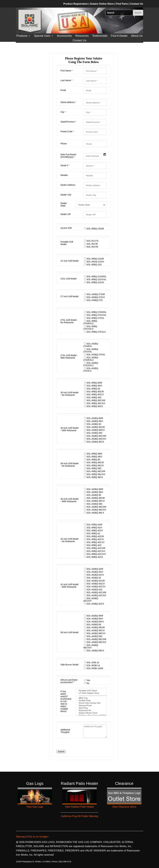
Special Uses (42, 36)
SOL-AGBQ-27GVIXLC (91, 364)
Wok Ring (91, 708)
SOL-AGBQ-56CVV (96, 633)
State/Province (68, 122)
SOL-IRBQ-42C (94, 545)
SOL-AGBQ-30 (94, 424)
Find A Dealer (119, 36)
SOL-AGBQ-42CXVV (91, 600)
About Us (137, 36)
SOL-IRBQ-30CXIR (96, 400)
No (88, 683)
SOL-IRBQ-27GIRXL (97, 312)
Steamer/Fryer (91, 706)
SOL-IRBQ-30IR (94, 383)
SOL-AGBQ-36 (94, 495)
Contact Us (79, 41)
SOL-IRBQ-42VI (94, 528)
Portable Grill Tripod (91, 691)
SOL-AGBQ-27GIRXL (91, 345)
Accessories (64, 36)
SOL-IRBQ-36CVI (95, 465)
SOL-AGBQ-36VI (95, 492)
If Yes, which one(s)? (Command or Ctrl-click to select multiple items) (66, 701)
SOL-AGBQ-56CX (95, 651)
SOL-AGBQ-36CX (95, 513)
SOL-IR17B (92, 244)
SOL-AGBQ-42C (94, 590)
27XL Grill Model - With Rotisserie (69, 357)
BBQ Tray (91, 698)
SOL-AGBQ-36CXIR (96, 507)
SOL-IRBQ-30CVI (95, 395)
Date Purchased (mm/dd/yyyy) (68, 156)
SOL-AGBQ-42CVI (96, 584)
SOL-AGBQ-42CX (95, 604)
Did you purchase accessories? (69, 681)
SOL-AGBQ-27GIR (96, 294)
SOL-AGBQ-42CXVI (96, 595)
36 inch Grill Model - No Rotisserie (69, 465)
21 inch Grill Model (69, 261)
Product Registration (76, 4)
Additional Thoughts (65, 731)
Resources (82, 36)
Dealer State (64, 204)
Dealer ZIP (66, 214)
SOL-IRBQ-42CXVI (96, 551)
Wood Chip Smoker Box (91, 703)
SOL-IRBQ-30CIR (95, 392)
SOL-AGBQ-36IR (95, 489)
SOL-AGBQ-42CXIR (96, 592)
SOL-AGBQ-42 (94, 578)
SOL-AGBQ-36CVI (96, 501)
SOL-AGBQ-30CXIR (96, 436)
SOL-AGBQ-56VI (95, 619)
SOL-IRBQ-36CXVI (96, 474)
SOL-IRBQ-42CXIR (96, 548)
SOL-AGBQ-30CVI (96, 430)
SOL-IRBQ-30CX (95, 406)
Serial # (65, 165)
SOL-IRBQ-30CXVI (96, 403)
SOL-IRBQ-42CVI (95, 539)
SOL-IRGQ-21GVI (95, 262)
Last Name (66, 80)
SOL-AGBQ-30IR (95, 418)
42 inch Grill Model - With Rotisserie (69, 586)
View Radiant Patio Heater (79, 807)
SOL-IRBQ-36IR (94, 454)
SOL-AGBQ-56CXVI (96, 642)
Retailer (64, 175)
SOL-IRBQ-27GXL (95, 318)
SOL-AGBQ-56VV (95, 622)
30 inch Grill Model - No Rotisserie (69, 394)
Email (63, 90)
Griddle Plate (91, 701)
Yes (88, 680)
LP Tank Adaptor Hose (91, 693)
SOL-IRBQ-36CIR (95, 462)
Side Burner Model (69, 665)
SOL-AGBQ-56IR (95, 616)
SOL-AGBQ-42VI (95, 572)
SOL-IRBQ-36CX (95, 477)
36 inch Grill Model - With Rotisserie (69, 500)
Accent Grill (66, 228)
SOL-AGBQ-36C (94, 504)
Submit (61, 752)
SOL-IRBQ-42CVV (95, 542)
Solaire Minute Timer (91, 713)
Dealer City (66, 195)
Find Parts (122, 4)
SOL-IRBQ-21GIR (95, 259)
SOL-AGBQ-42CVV (96, 587)
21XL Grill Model (68, 279)
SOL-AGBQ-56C (94, 636)
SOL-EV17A (92, 241)
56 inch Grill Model (69, 632)
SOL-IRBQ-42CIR (95, 536)
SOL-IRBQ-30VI (94, 386)
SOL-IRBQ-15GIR (95, 229)
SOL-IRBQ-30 (93, 389)
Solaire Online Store (102, 4)
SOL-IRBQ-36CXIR (96, 471)
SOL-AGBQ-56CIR (96, 627)
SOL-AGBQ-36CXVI (96, 510)
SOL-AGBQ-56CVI (96, 630)
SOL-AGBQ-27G (95, 300)
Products (22, 36)
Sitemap (21, 837)
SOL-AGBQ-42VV (95, 575)
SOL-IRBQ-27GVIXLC (90, 328)
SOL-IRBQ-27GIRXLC (90, 322)
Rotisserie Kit (91, 710)
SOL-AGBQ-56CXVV (91, 646)
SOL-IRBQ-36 (93, 460)
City (63, 112)
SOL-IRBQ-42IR (94, 525)
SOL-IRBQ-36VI (94, 457)
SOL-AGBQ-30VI (95, 421)
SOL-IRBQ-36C (94, 468)
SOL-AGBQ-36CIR (96, 498)
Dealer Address (68, 185)
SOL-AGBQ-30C (94, 433)
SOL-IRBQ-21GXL (95, 282)
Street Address (68, 102)
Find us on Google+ (38, 837)
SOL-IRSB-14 (93, 665)
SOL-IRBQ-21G (94, 265)
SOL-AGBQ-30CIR (96, 427)
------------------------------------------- (91, 696)
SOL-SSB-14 (93, 662)
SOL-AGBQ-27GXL (96, 355)
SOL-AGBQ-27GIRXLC (91, 359)
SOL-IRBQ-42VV (95, 530)
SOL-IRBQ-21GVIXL (96, 279)
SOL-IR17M (92, 247)
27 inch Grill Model (69, 296)
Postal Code (67, 132)
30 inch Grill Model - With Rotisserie (69, 429)
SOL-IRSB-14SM (95, 668)
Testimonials (100, 36)
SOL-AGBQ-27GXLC (91, 370)
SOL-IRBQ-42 (93, 533)
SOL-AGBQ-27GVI (96, 297)
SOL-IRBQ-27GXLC (96, 332)
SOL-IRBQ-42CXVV (96, 554)
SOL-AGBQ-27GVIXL (91, 350)
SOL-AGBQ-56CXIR (96, 639)
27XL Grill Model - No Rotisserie (69, 321)
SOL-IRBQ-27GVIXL (96, 315)
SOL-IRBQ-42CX (95, 557)
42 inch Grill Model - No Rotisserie (69, 540)
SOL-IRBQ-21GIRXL (97, 276)
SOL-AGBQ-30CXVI (96, 439)
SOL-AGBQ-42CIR (96, 581)
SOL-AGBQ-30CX (95, 442)
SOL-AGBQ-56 (94, 625)
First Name (66, 71)
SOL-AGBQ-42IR (95, 569)
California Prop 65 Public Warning (79, 816)
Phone (64, 144)
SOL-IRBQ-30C (94, 397)
